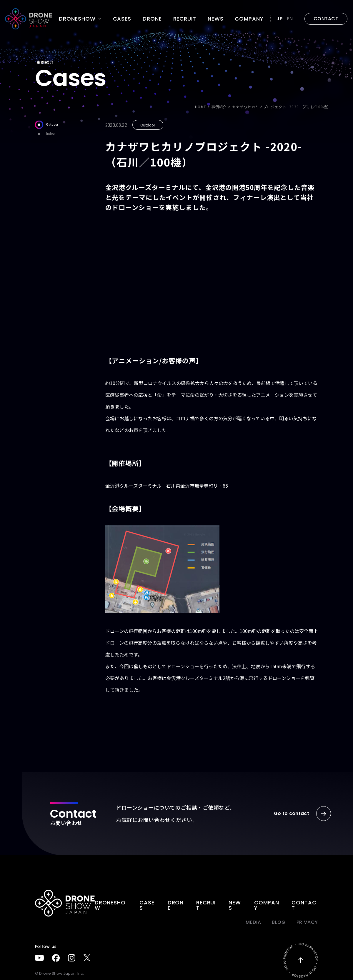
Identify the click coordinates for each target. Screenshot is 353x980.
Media (253, 922)
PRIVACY (307, 922)
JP (280, 19)
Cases (122, 19)
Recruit (185, 19)
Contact (304, 905)
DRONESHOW (110, 905)
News (216, 19)
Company (249, 19)
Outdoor (47, 125)
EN (290, 19)
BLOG (279, 922)
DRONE (152, 19)
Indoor (45, 134)
